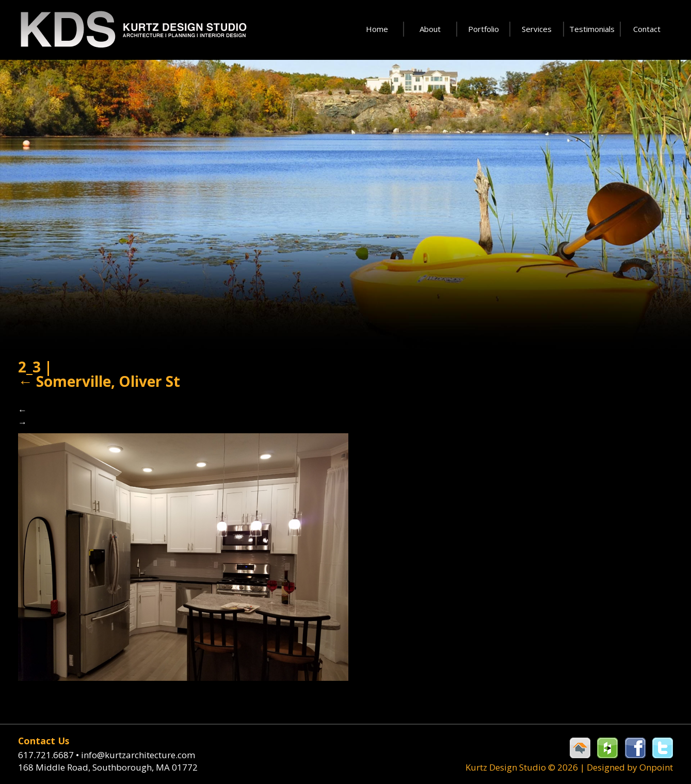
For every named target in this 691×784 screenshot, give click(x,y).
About (430, 29)
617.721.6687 (50, 755)
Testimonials (592, 29)
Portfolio (484, 29)
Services (537, 29)
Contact (647, 29)
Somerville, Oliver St (99, 381)
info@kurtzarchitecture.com (138, 755)
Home (377, 29)
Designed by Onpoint (630, 767)
